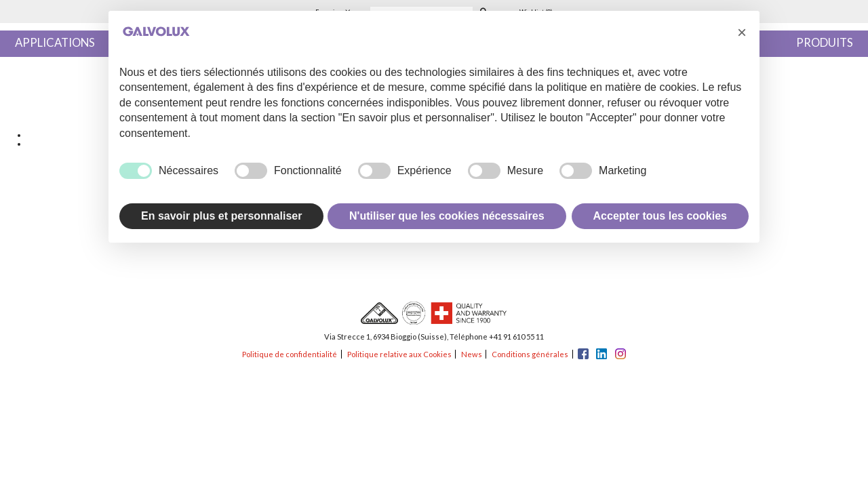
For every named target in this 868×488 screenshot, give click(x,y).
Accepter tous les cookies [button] (660, 216)
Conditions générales (530, 354)
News (472, 354)
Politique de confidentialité (290, 354)
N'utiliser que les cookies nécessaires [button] (447, 216)
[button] (742, 33)
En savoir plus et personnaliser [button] (221, 216)
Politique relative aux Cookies (399, 354)
